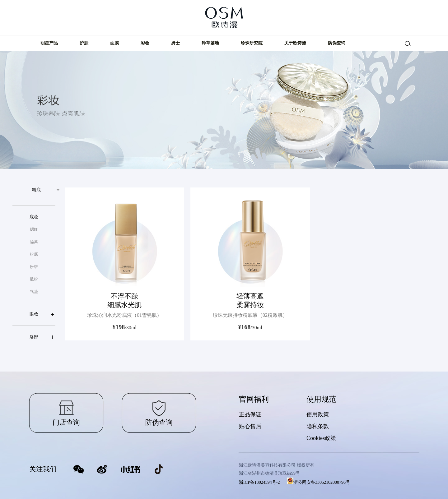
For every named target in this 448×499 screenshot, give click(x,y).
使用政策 (318, 414)
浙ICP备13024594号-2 (259, 482)
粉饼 (34, 267)
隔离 (34, 242)
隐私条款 (318, 426)
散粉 (34, 279)
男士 (175, 43)
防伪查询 (337, 43)
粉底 (34, 254)
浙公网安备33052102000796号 (319, 482)
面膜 (114, 43)
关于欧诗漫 (295, 43)
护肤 (84, 43)
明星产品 (49, 43)
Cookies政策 (321, 438)
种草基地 (210, 43)
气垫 (34, 291)
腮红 (34, 229)
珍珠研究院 (252, 43)
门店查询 (66, 422)
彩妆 (145, 43)
